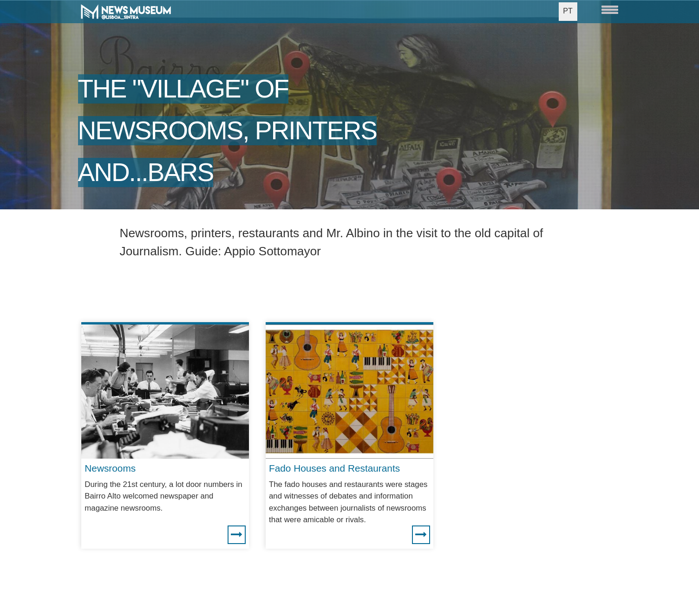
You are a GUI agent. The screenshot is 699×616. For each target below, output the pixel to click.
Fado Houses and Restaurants (334, 468)
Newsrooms (110, 468)
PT (568, 11)
